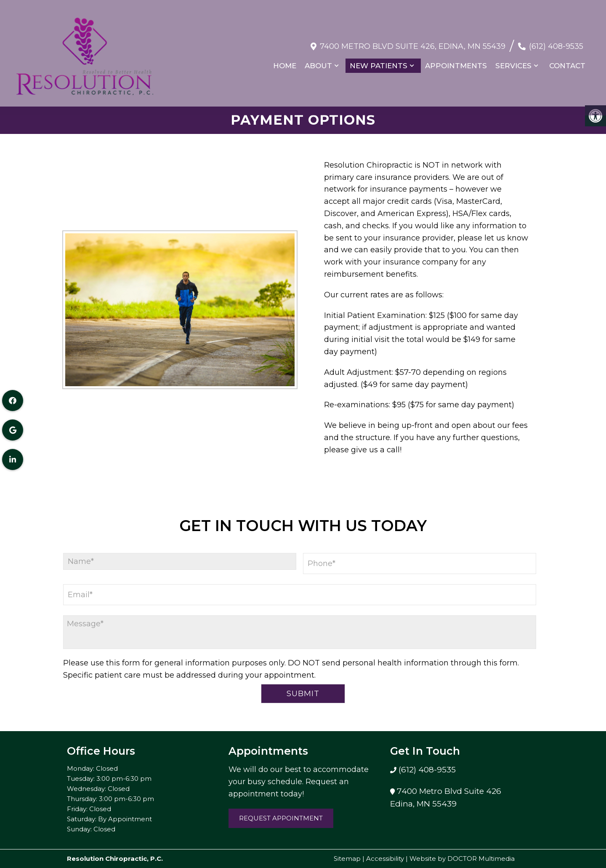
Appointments (456, 61)
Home (284, 61)
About (318, 61)
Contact (567, 61)
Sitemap (347, 859)
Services (513, 61)
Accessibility (385, 859)
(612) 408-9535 (556, 42)
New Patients (378, 61)
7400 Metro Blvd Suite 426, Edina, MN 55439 (412, 42)
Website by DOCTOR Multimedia (462, 859)
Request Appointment (281, 818)
